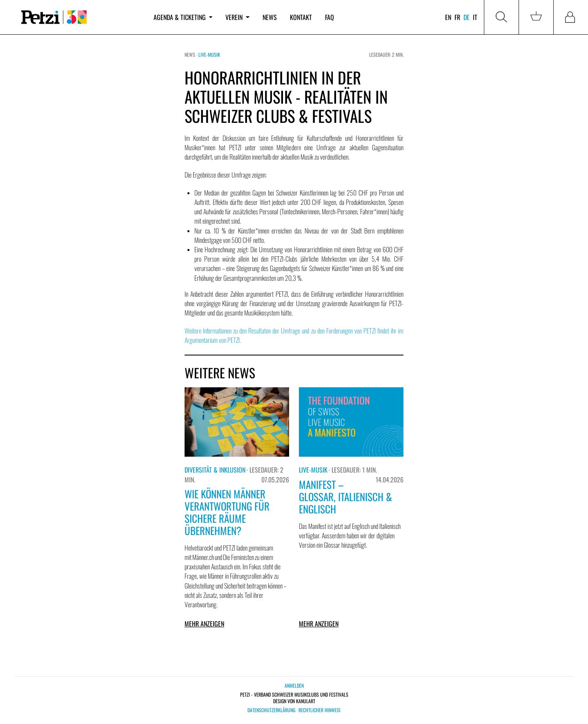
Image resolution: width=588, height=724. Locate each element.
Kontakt (301, 17)
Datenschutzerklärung (271, 710)
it (475, 17)
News (270, 17)
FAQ (330, 17)
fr (457, 17)
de (467, 17)
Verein (237, 17)
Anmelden (294, 685)
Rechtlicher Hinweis (320, 710)
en (448, 17)
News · (192, 54)
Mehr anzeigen (204, 624)
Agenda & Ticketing (183, 17)
